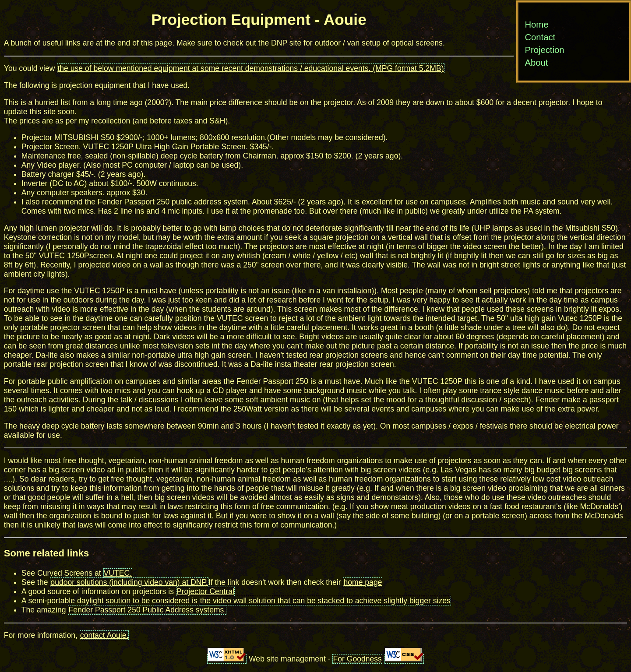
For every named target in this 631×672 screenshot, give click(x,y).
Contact (540, 37)
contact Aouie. (104, 635)
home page (363, 582)
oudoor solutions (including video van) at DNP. (129, 582)
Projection (544, 50)
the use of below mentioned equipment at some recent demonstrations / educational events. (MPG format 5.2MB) (250, 68)
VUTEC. (118, 573)
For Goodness (357, 659)
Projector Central (205, 591)
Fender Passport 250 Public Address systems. (147, 610)
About (536, 63)
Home (536, 25)
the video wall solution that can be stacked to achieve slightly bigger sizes (325, 601)
